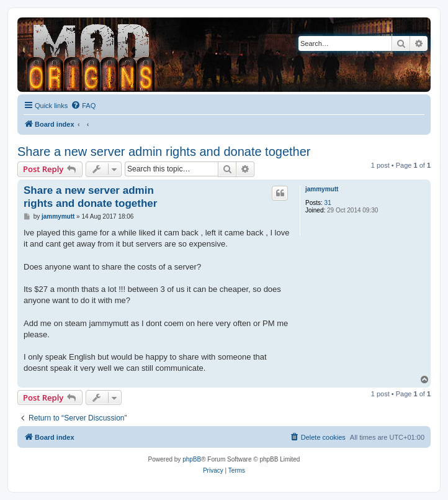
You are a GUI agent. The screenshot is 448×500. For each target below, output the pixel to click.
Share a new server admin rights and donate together (164, 152)
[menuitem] (83, 106)
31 (328, 203)
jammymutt (322, 189)
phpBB (192, 459)
